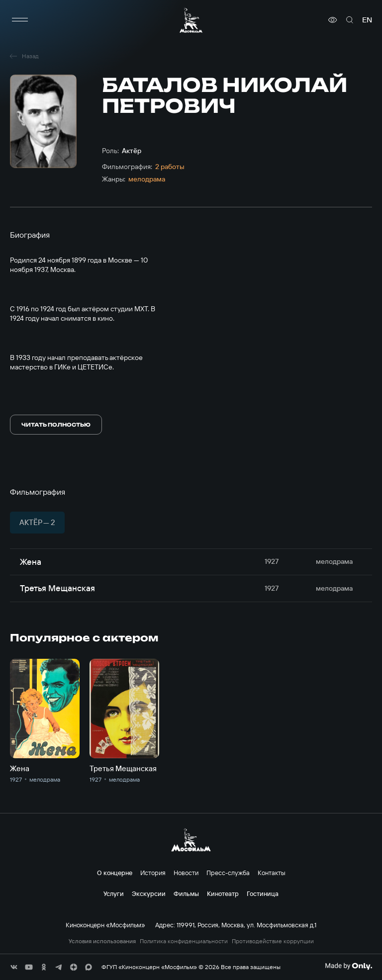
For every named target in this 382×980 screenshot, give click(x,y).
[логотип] (191, 20)
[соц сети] (14, 967)
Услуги (114, 893)
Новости (186, 873)
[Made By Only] (348, 966)
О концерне (115, 873)
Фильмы (186, 893)
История (153, 873)
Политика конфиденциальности (184, 941)
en (367, 20)
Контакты (272, 873)
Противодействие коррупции (273, 941)
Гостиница (263, 893)
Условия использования (102, 941)
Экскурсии (149, 893)
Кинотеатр (223, 893)
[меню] (20, 20)
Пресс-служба (228, 873)
